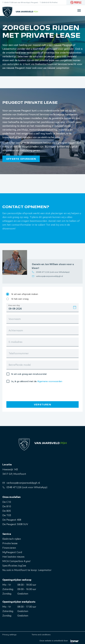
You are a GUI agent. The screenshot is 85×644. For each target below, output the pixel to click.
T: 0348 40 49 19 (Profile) (49, 2)
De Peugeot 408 (12, 520)
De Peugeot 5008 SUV (15, 524)
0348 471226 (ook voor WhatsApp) (53, 272)
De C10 (7, 502)
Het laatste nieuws (13, 557)
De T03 (7, 515)
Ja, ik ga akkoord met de (24, 381)
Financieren (9, 548)
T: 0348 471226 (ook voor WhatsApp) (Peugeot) (20, 2)
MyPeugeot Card (12, 552)
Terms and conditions (41, 635)
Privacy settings (9, 635)
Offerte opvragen (21, 159)
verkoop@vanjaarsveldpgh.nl (49, 276)
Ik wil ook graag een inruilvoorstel (29, 374)
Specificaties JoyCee (14, 566)
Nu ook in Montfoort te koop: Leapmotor (27, 570)
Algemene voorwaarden (50, 381)
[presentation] (28, 392)
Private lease (10, 543)
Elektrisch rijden (12, 539)
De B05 (7, 511)
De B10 (7, 506)
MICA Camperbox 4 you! (16, 561)
